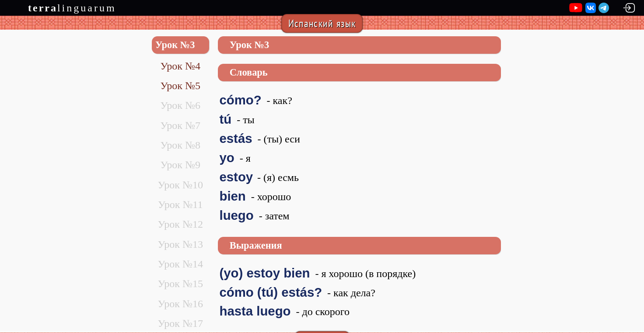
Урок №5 (180, 86)
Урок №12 (180, 224)
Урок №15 (180, 284)
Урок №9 (180, 165)
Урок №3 (175, 45)
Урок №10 (180, 185)
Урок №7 (180, 125)
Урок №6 (180, 105)
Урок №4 (180, 66)
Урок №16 (180, 304)
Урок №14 (180, 264)
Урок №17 (180, 323)
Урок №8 (180, 145)
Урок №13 (180, 244)
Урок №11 (180, 205)
